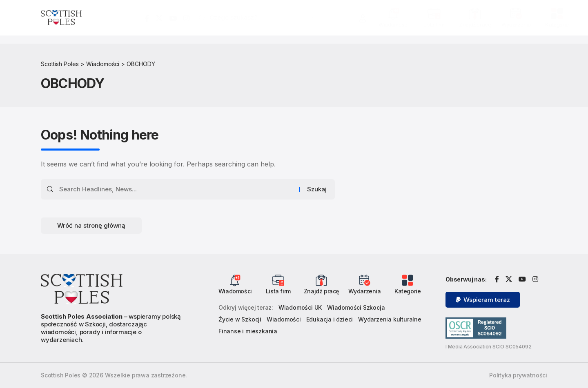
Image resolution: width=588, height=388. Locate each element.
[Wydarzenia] (516, 13)
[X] (159, 18)
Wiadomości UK (300, 307)
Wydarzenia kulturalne (390, 319)
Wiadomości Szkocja (356, 307)
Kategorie (557, 24)
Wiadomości (393, 24)
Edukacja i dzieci (330, 319)
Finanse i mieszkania (248, 331)
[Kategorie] (557, 13)
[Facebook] (147, 18)
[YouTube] (173, 18)
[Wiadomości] (394, 13)
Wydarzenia (516, 24)
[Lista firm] (434, 13)
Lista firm (434, 24)
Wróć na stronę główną (91, 225)
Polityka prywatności (518, 375)
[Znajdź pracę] (475, 13)
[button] (363, 18)
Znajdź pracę (475, 24)
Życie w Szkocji (240, 319)
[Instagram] (186, 18)
